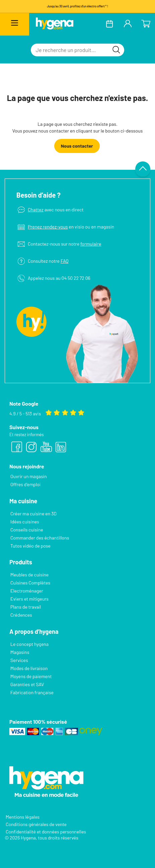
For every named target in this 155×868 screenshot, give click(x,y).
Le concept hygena (29, 644)
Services (19, 660)
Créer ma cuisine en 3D (33, 514)
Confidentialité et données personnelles (46, 832)
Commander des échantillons (40, 538)
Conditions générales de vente (36, 824)
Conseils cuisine (27, 530)
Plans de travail (26, 607)
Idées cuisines (25, 522)
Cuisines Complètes (30, 583)
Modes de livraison (29, 668)
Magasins (20, 652)
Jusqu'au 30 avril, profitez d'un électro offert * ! (77, 6)
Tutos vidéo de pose (30, 546)
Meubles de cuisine (29, 575)
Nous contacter (77, 146)
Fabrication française (32, 692)
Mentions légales (23, 817)
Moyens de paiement (31, 676)
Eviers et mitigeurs (29, 599)
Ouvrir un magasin (29, 476)
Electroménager (27, 591)
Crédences (21, 615)
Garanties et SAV (27, 684)
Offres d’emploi (25, 484)
